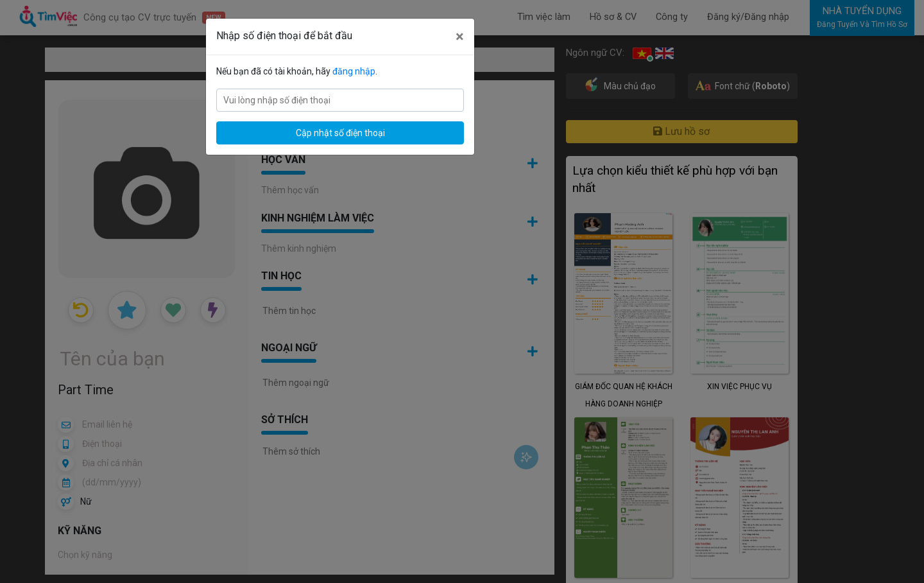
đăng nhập (354, 71)
